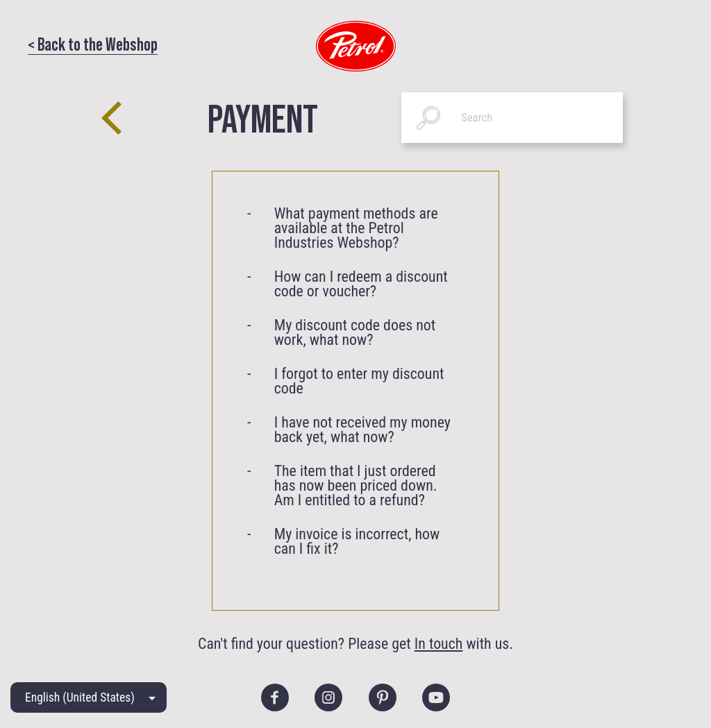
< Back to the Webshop (93, 43)
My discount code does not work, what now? (355, 332)
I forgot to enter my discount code (359, 381)
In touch (439, 644)
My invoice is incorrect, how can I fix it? (357, 541)
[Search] (512, 118)
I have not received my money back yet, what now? (362, 430)
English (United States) (80, 697)
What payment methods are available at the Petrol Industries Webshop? (356, 228)
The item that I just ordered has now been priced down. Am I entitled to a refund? (356, 485)
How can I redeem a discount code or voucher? (361, 284)
